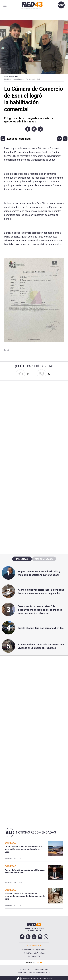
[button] (28, 129)
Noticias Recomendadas (36, 832)
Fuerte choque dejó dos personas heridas (41, 628)
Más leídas (22, 559)
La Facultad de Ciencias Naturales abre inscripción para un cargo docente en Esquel (23, 849)
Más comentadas (44, 559)
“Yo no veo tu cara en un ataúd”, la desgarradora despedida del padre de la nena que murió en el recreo (40, 610)
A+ (59, 139)
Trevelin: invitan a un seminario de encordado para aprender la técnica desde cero (25, 896)
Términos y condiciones (39, 969)
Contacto (23, 969)
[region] (34, 494)
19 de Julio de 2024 (11, 77)
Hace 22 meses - (19, 79)
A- (65, 139)
